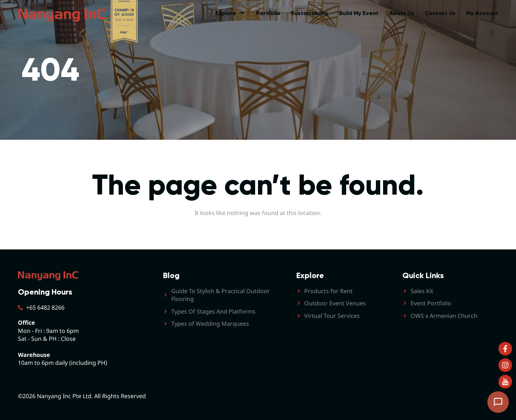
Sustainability (310, 13)
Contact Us (440, 13)
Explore (230, 13)
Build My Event (359, 13)
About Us (402, 13)
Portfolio (268, 13)
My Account (482, 13)
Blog (171, 275)
